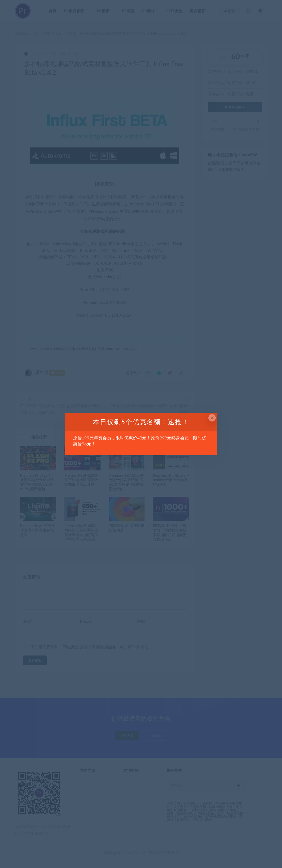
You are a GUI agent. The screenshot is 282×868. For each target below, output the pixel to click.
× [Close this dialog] (212, 418)
